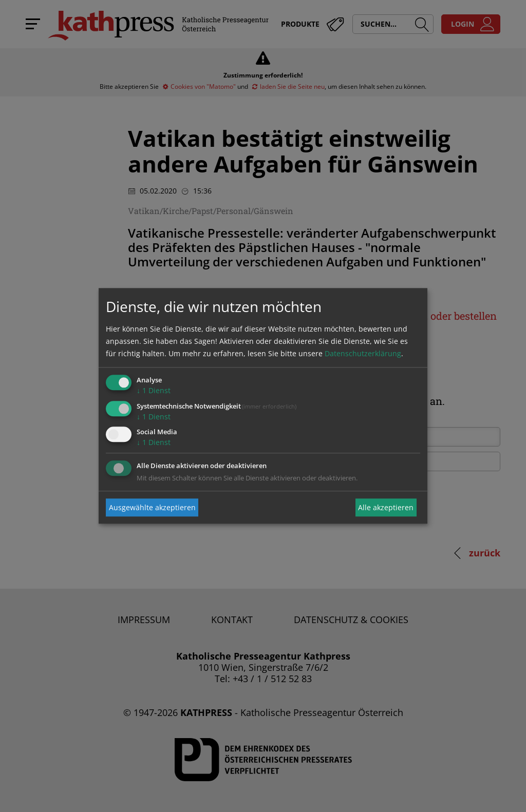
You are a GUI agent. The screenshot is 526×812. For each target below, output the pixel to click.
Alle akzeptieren (386, 507)
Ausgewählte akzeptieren (152, 507)
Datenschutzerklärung (363, 353)
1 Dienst (154, 390)
